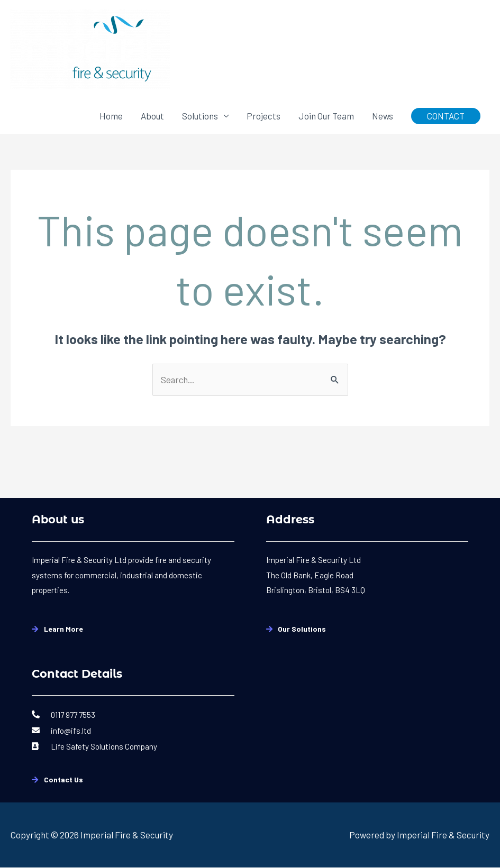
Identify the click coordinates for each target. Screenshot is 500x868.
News (383, 116)
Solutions (200, 116)
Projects (263, 116)
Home (111, 116)
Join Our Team (326, 116)
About (152, 116)
